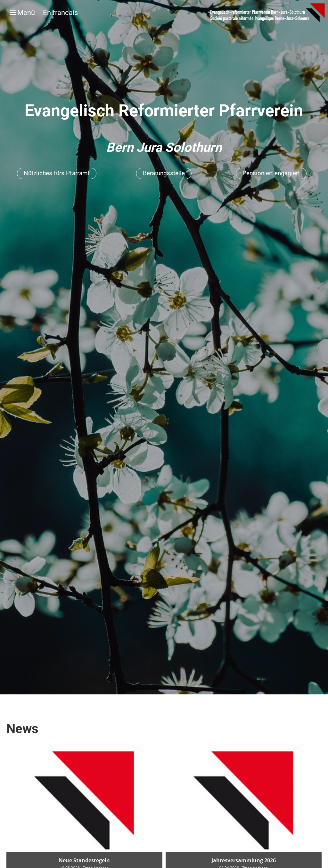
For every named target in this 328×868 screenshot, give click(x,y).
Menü (44, 13)
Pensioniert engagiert (271, 173)
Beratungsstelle (164, 173)
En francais (60, 13)
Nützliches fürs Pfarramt (57, 173)
